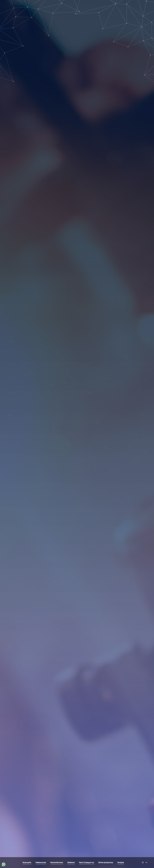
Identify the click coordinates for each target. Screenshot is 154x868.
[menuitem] (27, 863)
